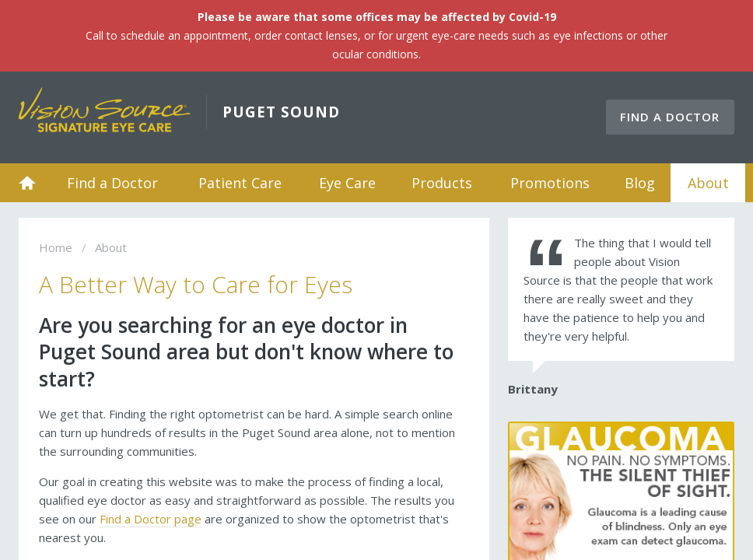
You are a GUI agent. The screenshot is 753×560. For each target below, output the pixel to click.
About (708, 183)
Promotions (550, 183)
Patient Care (240, 183)
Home (27, 183)
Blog (640, 183)
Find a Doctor (670, 117)
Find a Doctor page (151, 519)
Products (442, 183)
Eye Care (347, 183)
